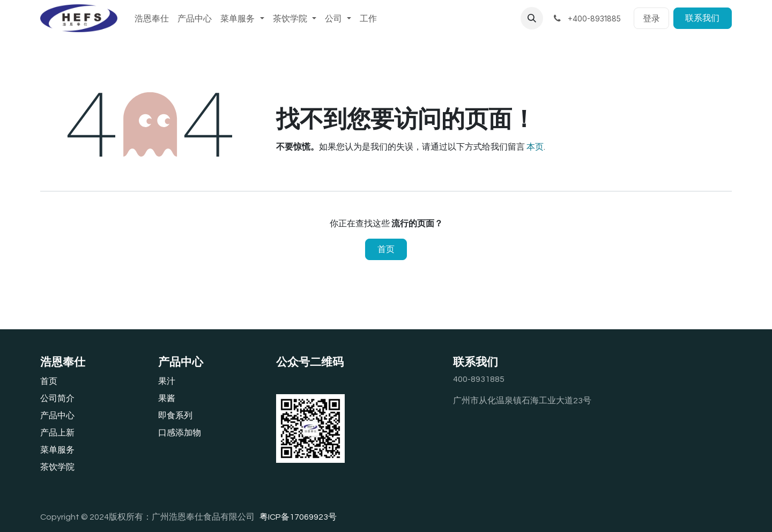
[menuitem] (152, 18)
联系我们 (702, 18)
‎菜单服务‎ (57, 450)
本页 (535, 147)
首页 (386, 249)
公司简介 (57, 398)
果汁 (167, 381)
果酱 (167, 398)
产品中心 (57, 416)
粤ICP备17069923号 (298, 517)
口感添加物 (180, 433)
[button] (532, 18)
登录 (651, 18)
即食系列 (175, 416)
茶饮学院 (57, 467)
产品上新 (57, 433)
